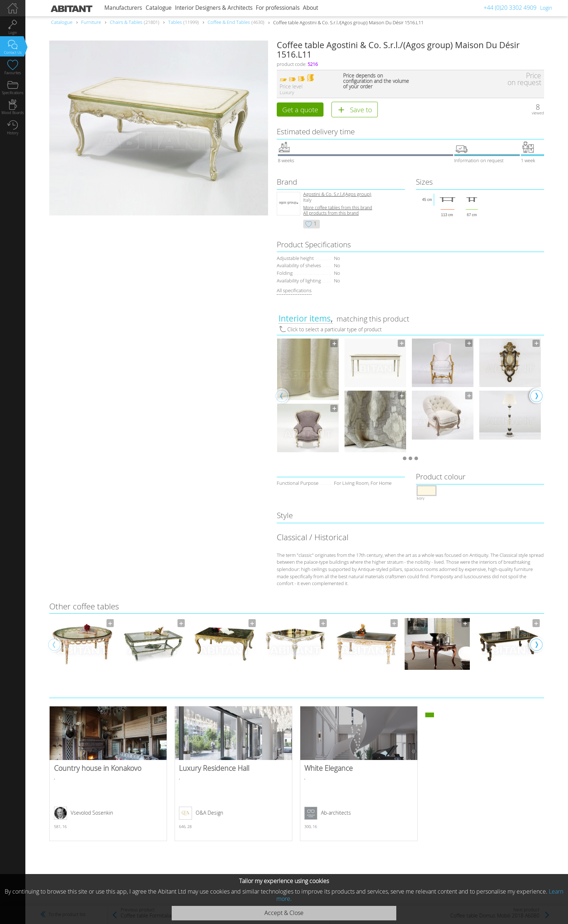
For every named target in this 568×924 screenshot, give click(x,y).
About (310, 8)
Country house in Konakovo (108, 774)
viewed (538, 113)
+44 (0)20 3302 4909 (510, 8)
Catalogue (159, 8)
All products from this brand (331, 213)
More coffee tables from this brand (338, 208)
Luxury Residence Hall (233, 774)
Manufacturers (123, 8)
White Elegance (359, 774)
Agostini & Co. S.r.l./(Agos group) (337, 195)
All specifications (294, 291)
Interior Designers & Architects (214, 8)
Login (546, 8)
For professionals (278, 8)
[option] (308, 396)
